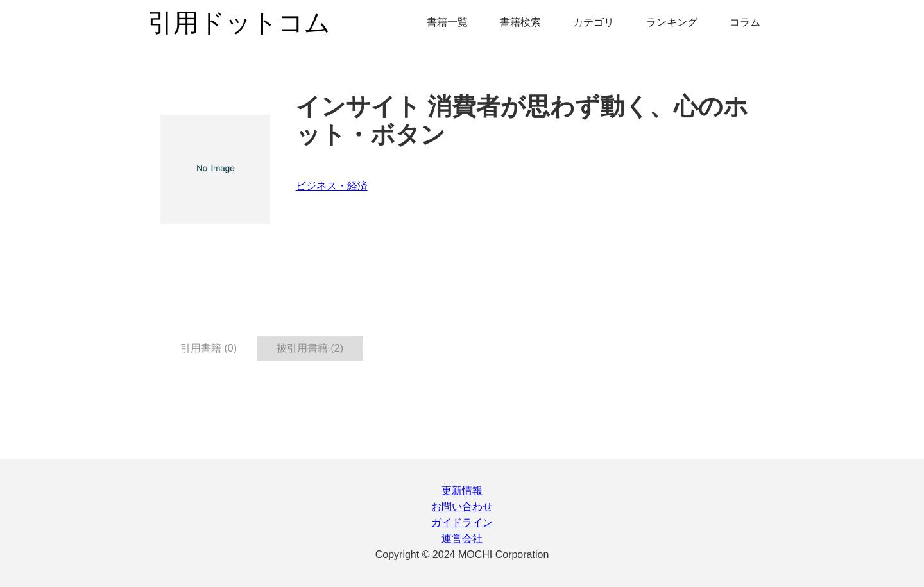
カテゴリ (594, 22)
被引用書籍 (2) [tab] (310, 348)
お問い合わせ (462, 506)
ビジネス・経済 (332, 186)
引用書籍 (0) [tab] (209, 348)
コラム (745, 22)
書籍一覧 (447, 22)
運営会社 (462, 539)
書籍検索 (520, 22)
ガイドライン (462, 523)
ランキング (672, 22)
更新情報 (462, 490)
